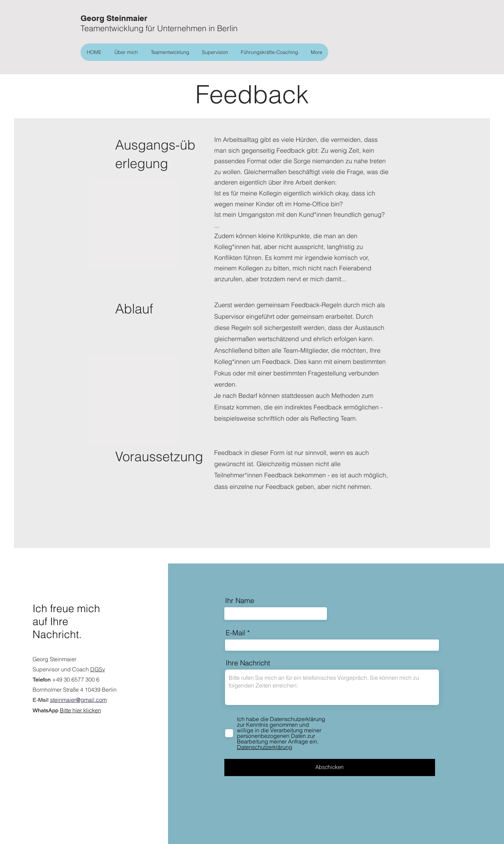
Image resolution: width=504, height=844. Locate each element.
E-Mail (235, 633)
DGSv (98, 669)
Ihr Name (240, 601)
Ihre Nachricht (248, 663)
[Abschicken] (330, 767)
